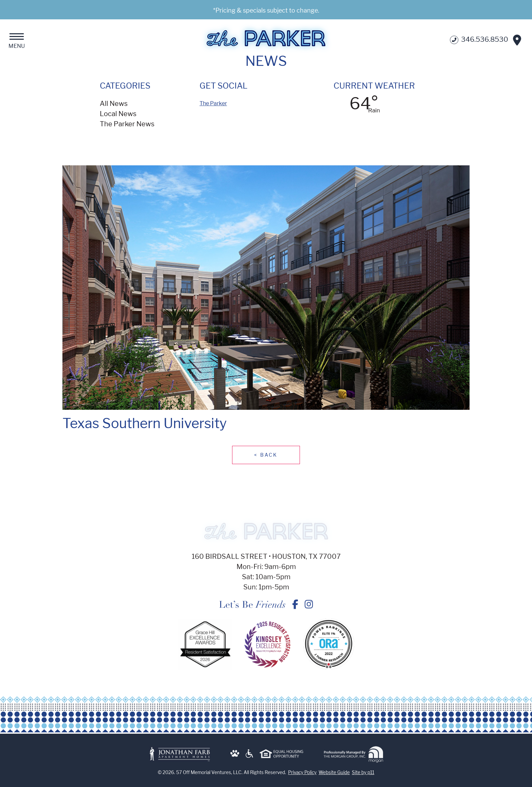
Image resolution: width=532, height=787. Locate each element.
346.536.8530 (479, 40)
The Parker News (127, 124)
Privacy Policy (302, 776)
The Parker (213, 103)
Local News (118, 114)
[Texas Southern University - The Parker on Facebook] (295, 609)
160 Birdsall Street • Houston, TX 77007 (266, 561)
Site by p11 (363, 776)
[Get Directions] (517, 40)
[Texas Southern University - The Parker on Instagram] (309, 609)
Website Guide (334, 776)
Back (266, 455)
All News (114, 104)
